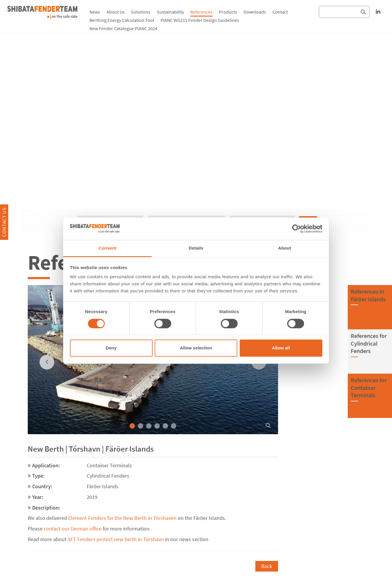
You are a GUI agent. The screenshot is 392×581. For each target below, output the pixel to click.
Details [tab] (196, 248)
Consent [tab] (108, 248)
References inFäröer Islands (368, 295)
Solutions (141, 12)
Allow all (281, 348)
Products (228, 12)
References (201, 12)
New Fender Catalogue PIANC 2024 (123, 28)
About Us (116, 12)
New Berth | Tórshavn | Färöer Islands (91, 449)
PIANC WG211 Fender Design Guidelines (200, 20)
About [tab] (285, 248)
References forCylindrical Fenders (369, 343)
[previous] (47, 362)
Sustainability (170, 12)
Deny (111, 348)
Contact (280, 12)
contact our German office (73, 529)
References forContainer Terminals (369, 388)
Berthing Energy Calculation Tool (122, 20)
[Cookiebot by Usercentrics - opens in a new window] (297, 229)
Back (267, 566)
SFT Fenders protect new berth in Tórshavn (115, 539)
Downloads (255, 12)
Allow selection (196, 348)
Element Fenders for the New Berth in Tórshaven (122, 518)
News (95, 12)
